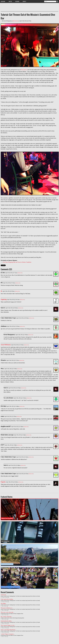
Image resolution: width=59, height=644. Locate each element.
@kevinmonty (15, 21)
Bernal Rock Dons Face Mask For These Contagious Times (12, 614)
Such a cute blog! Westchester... (8, 630)
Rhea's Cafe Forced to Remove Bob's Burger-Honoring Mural (13, 618)
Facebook (17, 1)
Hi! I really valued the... (7, 617)
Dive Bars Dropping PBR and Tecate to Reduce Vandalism (17, 262)
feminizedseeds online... (7, 621)
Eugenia (3, 482)
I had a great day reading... (7, 599)
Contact (24, 1)
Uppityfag (4, 299)
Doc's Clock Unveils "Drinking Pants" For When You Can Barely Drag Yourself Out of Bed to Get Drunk (21, 596)
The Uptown (24, 70)
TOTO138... (4, 595)
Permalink (20, 273)
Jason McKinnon (6, 345)
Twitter (10, 1)
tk (1, 291)
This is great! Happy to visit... (8, 625)
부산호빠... (4, 604)
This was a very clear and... (7, 612)
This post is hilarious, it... (7, 608)
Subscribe (3, 1)
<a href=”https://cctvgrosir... (8, 634)
